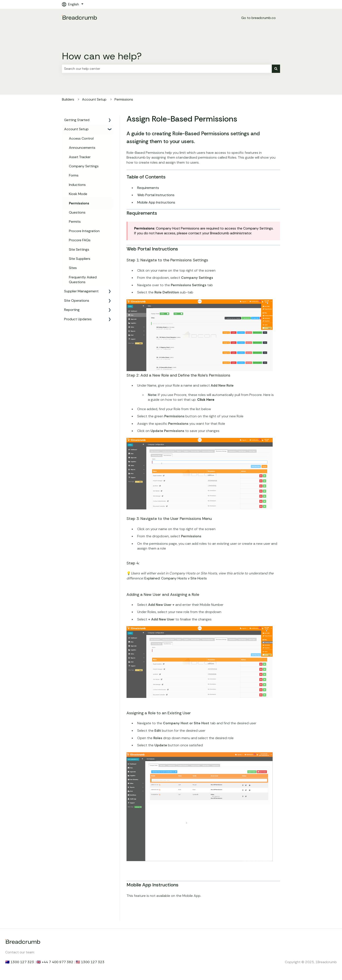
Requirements (148, 188)
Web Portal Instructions (156, 195)
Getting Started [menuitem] (77, 120)
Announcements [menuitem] (82, 148)
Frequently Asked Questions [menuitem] (83, 280)
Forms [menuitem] (74, 175)
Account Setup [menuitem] (76, 129)
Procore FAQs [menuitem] (80, 240)
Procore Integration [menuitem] (84, 231)
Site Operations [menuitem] (77, 301)
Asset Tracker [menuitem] (80, 157)
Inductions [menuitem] (77, 185)
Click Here (206, 400)
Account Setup (94, 99)
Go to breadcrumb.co (258, 18)
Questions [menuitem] (77, 212)
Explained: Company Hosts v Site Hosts (176, 578)
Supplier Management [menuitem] (81, 291)
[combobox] (167, 69)
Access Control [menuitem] (81, 138)
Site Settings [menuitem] (79, 249)
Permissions (124, 99)
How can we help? (102, 56)
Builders (68, 99)
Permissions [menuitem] (79, 203)
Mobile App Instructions (156, 202)
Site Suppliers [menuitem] (80, 259)
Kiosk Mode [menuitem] (78, 194)
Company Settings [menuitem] (84, 166)
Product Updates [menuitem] (78, 319)
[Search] (276, 69)
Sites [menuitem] (73, 268)
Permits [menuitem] (75, 222)
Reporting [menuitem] (72, 310)
